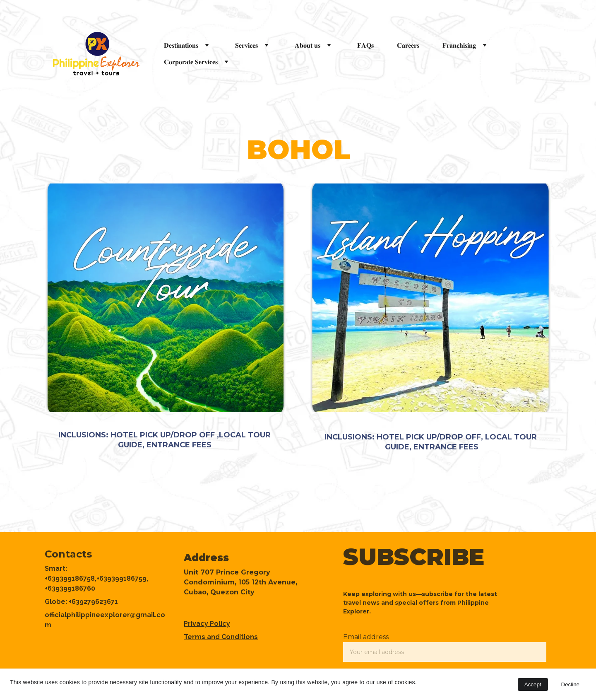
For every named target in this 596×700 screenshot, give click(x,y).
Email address (366, 637)
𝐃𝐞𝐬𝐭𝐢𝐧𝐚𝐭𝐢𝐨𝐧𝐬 (181, 45)
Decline (570, 684)
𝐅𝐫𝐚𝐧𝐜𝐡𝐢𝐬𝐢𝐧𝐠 (459, 45)
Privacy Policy (207, 624)
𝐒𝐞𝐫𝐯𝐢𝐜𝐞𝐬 (246, 45)
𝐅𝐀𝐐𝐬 (365, 45)
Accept (533, 684)
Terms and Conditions (221, 637)
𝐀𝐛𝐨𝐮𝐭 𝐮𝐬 (308, 45)
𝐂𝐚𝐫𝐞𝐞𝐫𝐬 (408, 45)
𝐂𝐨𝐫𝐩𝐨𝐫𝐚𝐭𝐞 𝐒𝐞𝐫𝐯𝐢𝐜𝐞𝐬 (191, 62)
